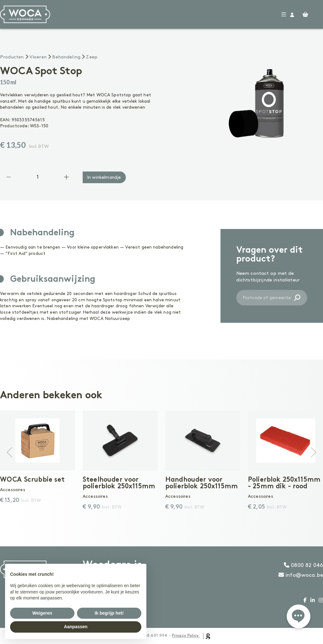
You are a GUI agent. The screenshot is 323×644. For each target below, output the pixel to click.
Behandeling (66, 57)
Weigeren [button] (42, 613)
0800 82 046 (303, 565)
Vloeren (38, 57)
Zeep (92, 57)
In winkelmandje (104, 177)
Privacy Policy (185, 635)
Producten (12, 57)
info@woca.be (301, 575)
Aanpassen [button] (76, 627)
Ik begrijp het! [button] (109, 613)
